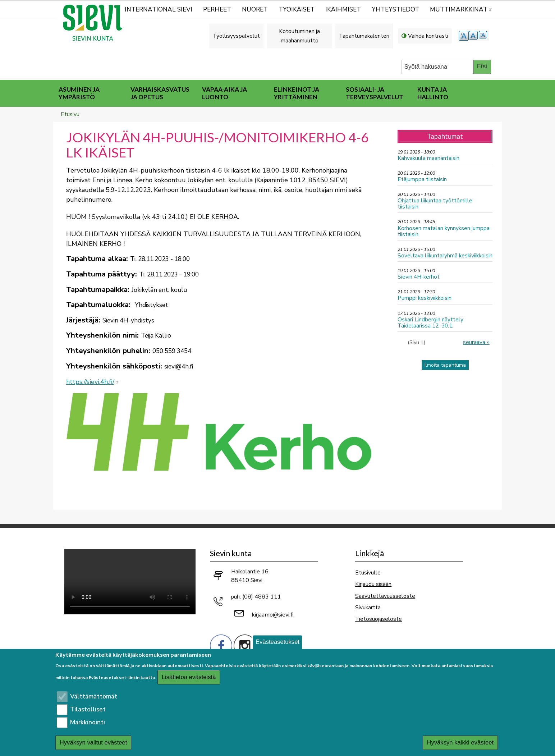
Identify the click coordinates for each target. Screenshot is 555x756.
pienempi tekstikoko (484, 36)
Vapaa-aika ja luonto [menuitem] (224, 93)
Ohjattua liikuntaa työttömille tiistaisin (435, 203)
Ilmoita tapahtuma (445, 365)
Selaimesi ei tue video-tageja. (130, 582)
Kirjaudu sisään (373, 584)
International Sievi (159, 10)
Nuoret (255, 10)
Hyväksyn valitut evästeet (93, 743)
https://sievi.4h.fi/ (93, 382)
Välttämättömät (94, 697)
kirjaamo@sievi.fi (273, 615)
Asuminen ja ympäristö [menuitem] (79, 93)
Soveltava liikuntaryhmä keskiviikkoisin (445, 255)
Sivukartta (368, 607)
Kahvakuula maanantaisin (428, 158)
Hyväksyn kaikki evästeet (460, 743)
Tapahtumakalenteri (364, 36)
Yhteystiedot (395, 10)
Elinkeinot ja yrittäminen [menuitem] (297, 93)
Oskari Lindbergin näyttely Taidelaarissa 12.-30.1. (430, 322)
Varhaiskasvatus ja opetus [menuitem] (160, 93)
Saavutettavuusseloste (385, 596)
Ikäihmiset (343, 10)
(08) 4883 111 (262, 597)
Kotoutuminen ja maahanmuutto (299, 36)
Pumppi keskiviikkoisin (425, 298)
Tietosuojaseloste (379, 619)
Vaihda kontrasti (428, 36)
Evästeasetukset (277, 642)
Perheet (217, 10)
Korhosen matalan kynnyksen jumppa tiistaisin (444, 231)
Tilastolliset (88, 709)
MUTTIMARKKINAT (461, 10)
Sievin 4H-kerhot (419, 277)
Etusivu (70, 114)
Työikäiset (297, 10)
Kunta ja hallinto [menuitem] (433, 93)
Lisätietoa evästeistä (189, 677)
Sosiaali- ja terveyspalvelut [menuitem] (375, 93)
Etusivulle (368, 572)
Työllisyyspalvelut (236, 36)
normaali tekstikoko (474, 36)
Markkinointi (88, 722)
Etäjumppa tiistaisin (422, 179)
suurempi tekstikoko (464, 36)
